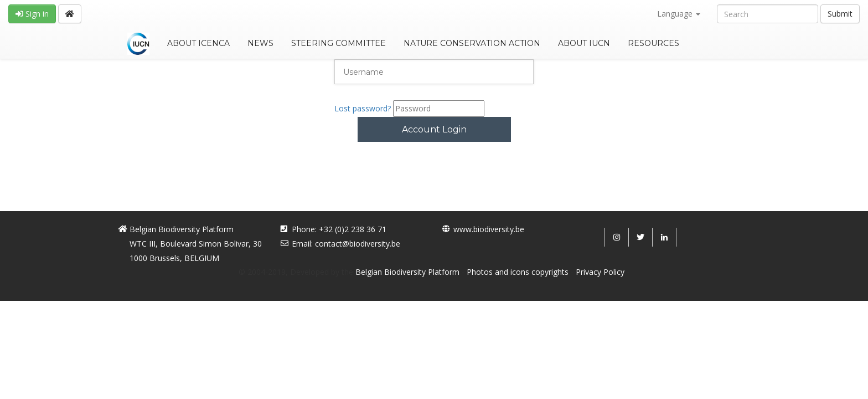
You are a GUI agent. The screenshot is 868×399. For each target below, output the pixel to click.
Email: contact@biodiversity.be (346, 244)
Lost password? (363, 108)
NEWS (260, 43)
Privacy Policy (600, 272)
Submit (840, 14)
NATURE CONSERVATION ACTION (472, 43)
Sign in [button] (32, 14)
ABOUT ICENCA (198, 43)
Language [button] (679, 14)
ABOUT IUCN (584, 43)
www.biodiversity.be (489, 229)
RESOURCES (653, 43)
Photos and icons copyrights (518, 272)
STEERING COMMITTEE (339, 43)
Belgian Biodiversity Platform (407, 272)
